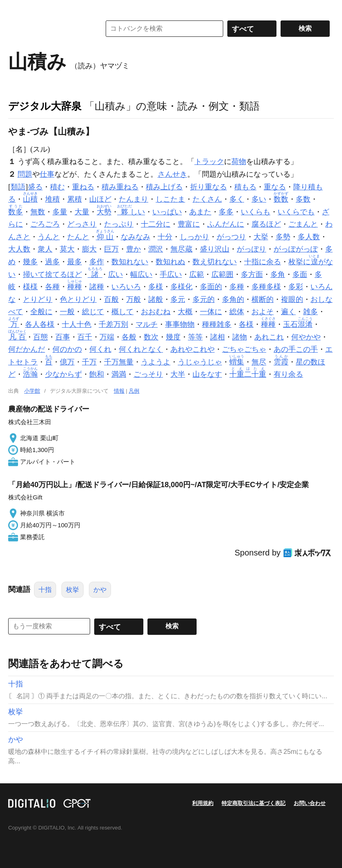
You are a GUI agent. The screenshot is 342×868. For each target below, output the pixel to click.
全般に (41, 312)
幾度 (173, 337)
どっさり (82, 224)
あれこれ (269, 337)
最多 (75, 262)
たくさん (207, 199)
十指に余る (263, 262)
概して (122, 312)
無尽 (259, 362)
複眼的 (292, 299)
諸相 (217, 337)
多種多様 (266, 287)
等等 (195, 337)
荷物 (239, 162)
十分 (165, 237)
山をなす (207, 374)
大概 (185, 312)
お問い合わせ (310, 803)
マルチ (147, 324)
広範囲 (222, 274)
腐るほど (266, 224)
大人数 (19, 249)
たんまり (134, 199)
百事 (63, 337)
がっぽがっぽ (296, 249)
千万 (89, 362)
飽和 (97, 374)
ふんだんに (226, 224)
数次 (151, 337)
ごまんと (303, 224)
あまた (200, 212)
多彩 (296, 287)
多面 (300, 274)
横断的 (263, 299)
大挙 (261, 237)
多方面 (252, 274)
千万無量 (119, 362)
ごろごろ (45, 224)
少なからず (63, 374)
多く (237, 199)
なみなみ (136, 237)
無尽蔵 (181, 249)
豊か (134, 249)
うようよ (156, 362)
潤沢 (156, 249)
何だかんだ (27, 349)
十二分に (156, 224)
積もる (245, 187)
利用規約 (203, 803)
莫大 (67, 249)
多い (259, 199)
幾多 (30, 262)
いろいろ (126, 287)
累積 (75, 199)
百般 (111, 299)
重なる (275, 187)
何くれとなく (141, 349)
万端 (107, 337)
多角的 (233, 299)
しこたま (170, 199)
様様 (30, 287)
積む (57, 187)
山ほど (100, 199)
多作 (97, 262)
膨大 (89, 249)
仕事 (47, 174)
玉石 (298, 324)
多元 (178, 299)
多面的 (211, 287)
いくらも (256, 212)
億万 (67, 362)
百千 (85, 337)
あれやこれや (193, 349)
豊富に (189, 224)
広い (116, 274)
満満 (119, 374)
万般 (134, 299)
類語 (18, 187)
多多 (226, 212)
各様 (246, 324)
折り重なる (208, 187)
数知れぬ (170, 262)
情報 (119, 391)
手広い (171, 274)
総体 (237, 312)
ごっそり (148, 374)
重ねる (83, 187)
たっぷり (119, 224)
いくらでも (296, 212)
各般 (129, 337)
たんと (78, 237)
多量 (60, 212)
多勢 (283, 237)
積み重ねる (120, 187)
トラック (209, 162)
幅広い (141, 274)
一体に (211, 312)
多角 (278, 274)
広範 (197, 274)
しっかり (195, 237)
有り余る (288, 374)
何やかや (306, 337)
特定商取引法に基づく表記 (254, 803)
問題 (25, 174)
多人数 (309, 237)
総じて (93, 312)
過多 (52, 262)
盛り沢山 (215, 249)
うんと (49, 237)
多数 (303, 199)
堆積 (52, 199)
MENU (16, 8)
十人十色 (77, 324)
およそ (263, 312)
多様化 (181, 287)
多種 (237, 287)
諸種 (97, 287)
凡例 (134, 391)
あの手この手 (296, 349)
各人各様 (40, 324)
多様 (156, 287)
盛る (35, 187)
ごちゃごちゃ (244, 349)
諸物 (240, 337)
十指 (45, 590)
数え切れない (215, 262)
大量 (82, 212)
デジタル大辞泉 (45, 106)
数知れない (130, 262)
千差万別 (113, 324)
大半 (178, 374)
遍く (288, 312)
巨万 (111, 249)
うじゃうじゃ (200, 362)
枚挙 (72, 590)
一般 (67, 312)
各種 (52, 287)
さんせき (172, 174)
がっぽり (251, 249)
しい (132, 212)
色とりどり (78, 299)
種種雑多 (217, 324)
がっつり (231, 237)
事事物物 (180, 324)
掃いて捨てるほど (52, 274)
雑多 (310, 312)
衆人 (45, 249)
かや (100, 590)
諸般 (156, 299)
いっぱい (167, 212)
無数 (38, 212)
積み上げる (164, 187)
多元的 (204, 299)
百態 (41, 337)
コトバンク (49, 29)
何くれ (100, 349)
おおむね (156, 312)
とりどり (38, 299)
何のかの (67, 349)
